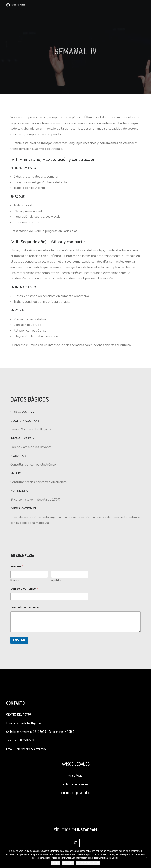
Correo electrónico (24, 589)
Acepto (56, 863)
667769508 (27, 740)
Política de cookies (76, 784)
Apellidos (56, 580)
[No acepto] (147, 857)
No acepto (68, 863)
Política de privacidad (76, 793)
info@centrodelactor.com (31, 749)
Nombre (15, 580)
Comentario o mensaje (25, 607)
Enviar (19, 640)
